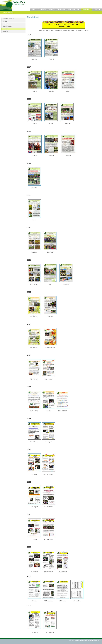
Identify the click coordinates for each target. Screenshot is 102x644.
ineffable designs (93, 640)
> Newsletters (9, 13)
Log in (99, 640)
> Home (4, 13)
